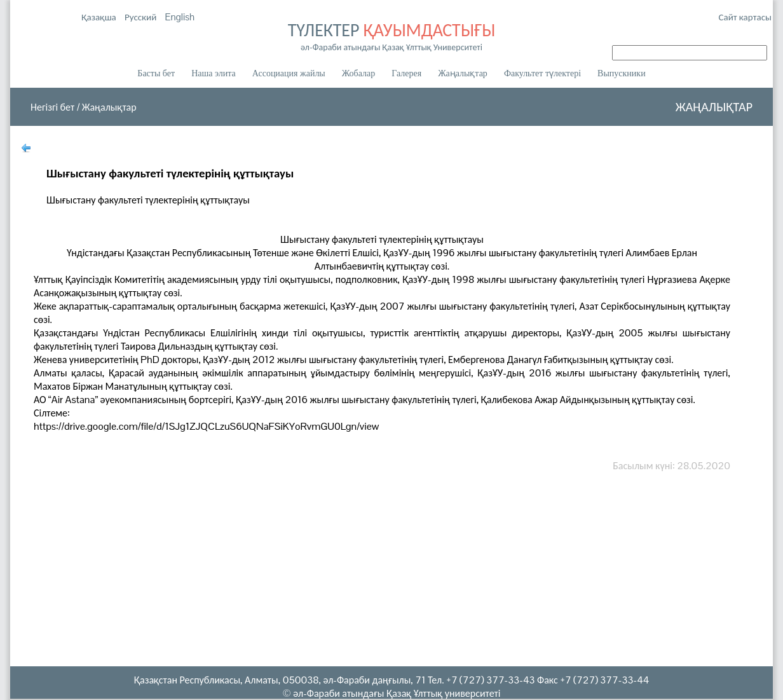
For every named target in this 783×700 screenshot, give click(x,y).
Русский (142, 17)
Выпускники (622, 73)
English (180, 17)
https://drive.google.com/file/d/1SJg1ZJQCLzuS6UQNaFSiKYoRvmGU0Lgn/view (206, 426)
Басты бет (156, 73)
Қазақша (100, 17)
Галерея (406, 73)
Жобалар (359, 73)
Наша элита (214, 73)
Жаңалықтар (463, 73)
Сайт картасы (745, 17)
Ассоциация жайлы (289, 73)
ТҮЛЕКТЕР (391, 36)
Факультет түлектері (542, 73)
